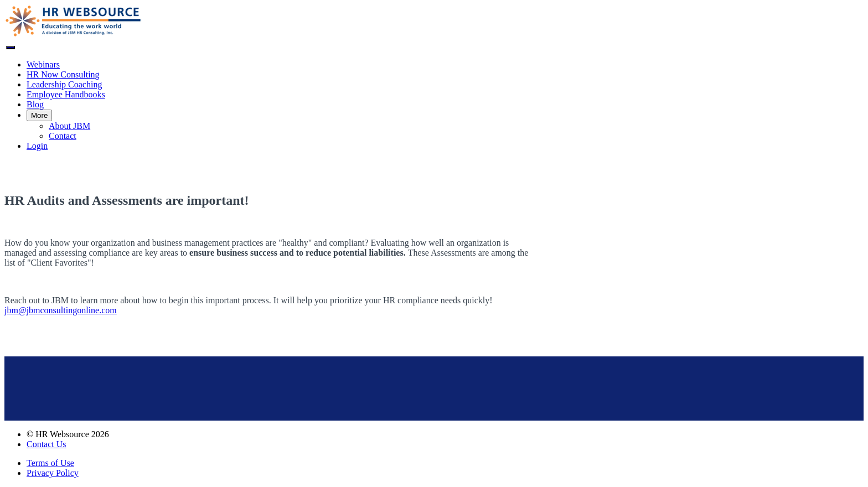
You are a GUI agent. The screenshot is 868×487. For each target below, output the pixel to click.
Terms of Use (50, 463)
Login (37, 146)
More (39, 115)
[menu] (434, 105)
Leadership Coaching (64, 84)
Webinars (43, 64)
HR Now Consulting (63, 74)
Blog (35, 104)
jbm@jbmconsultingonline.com (61, 310)
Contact (63, 136)
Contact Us (46, 444)
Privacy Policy (53, 473)
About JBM (69, 126)
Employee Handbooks (66, 94)
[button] (11, 48)
